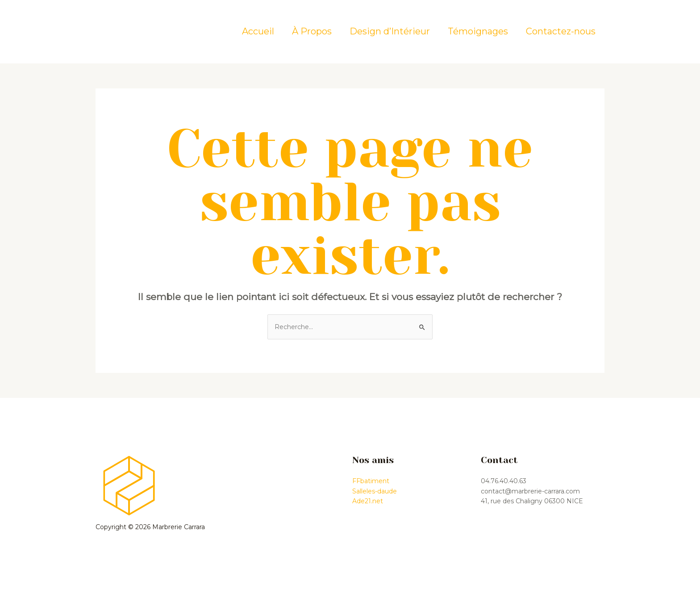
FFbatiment (371, 481)
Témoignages (478, 31)
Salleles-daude (375, 491)
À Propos (312, 31)
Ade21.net (368, 501)
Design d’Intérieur (390, 31)
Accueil (258, 31)
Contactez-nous (561, 31)
